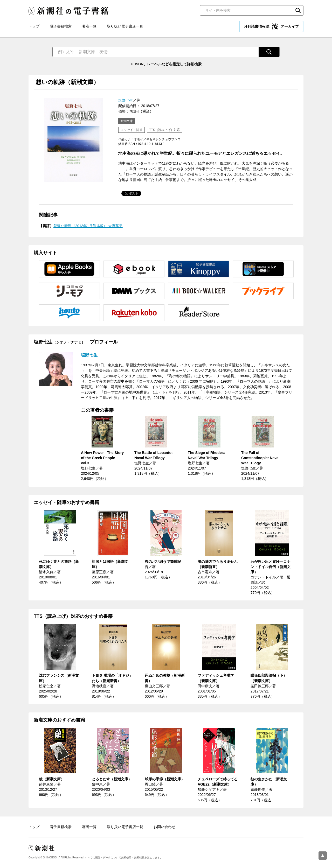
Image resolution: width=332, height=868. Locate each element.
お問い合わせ (164, 827)
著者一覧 (89, 26)
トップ (34, 26)
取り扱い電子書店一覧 (125, 26)
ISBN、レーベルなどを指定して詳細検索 (168, 64)
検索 (298, 10)
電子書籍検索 (61, 26)
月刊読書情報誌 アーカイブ (271, 26)
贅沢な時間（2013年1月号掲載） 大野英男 (88, 226)
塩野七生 (126, 100)
